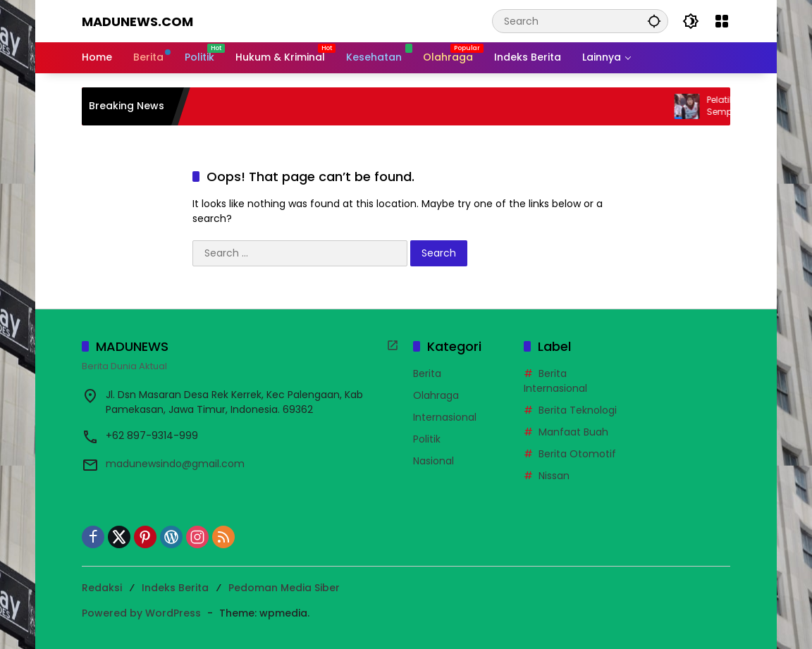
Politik (427, 439)
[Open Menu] (722, 21)
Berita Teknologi (578, 410)
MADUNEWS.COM (137, 21)
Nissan (554, 476)
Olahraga (436, 395)
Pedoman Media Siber (284, 588)
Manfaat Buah (573, 432)
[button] (654, 21)
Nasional (433, 461)
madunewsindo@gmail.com (175, 464)
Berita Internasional (555, 381)
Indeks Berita (175, 588)
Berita (427, 373)
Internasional (445, 417)
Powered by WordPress (141, 613)
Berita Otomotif (577, 454)
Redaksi (102, 588)
